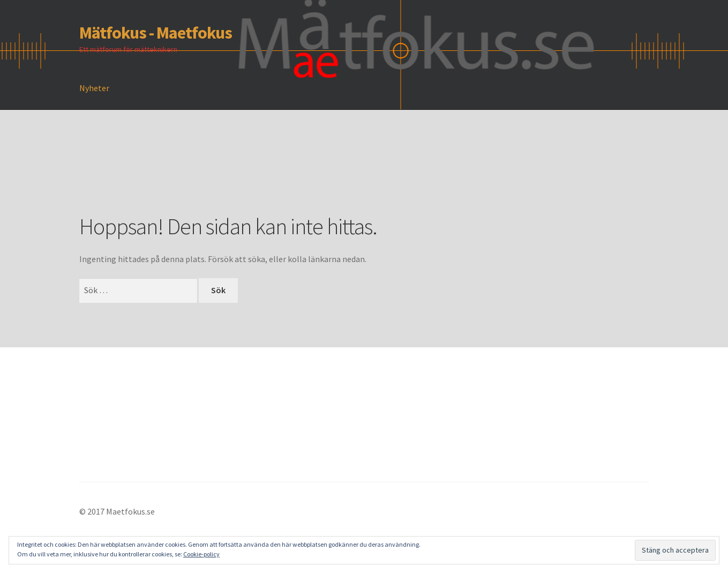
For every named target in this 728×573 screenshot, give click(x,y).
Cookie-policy (201, 554)
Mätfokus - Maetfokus (156, 33)
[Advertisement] (274, 177)
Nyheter (94, 88)
